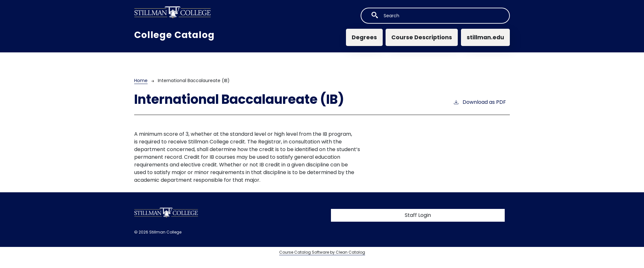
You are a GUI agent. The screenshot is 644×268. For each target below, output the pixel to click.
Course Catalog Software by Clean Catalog (322, 252)
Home (141, 80)
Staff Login (418, 215)
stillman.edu (485, 37)
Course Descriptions (422, 37)
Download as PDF (479, 102)
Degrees (364, 37)
